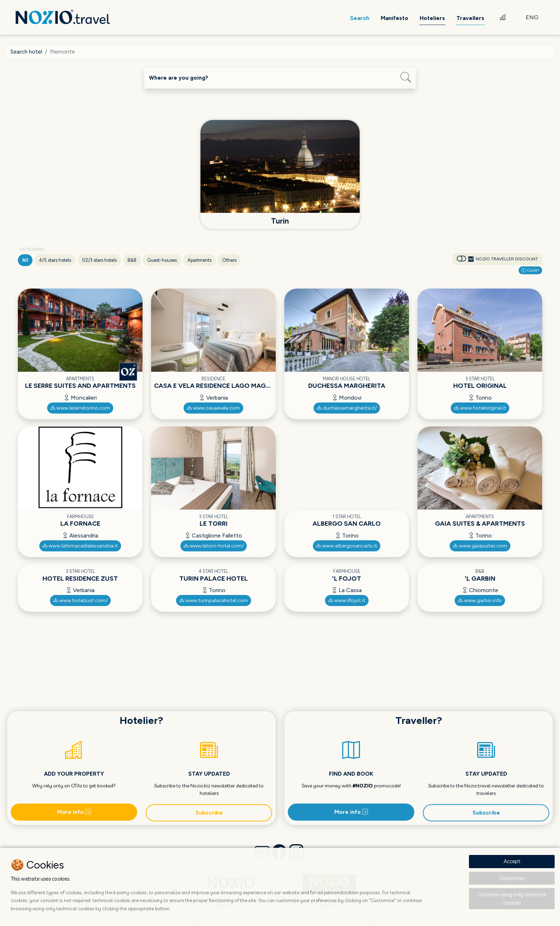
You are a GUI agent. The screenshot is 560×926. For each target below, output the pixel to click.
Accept (512, 861)
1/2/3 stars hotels (99, 260)
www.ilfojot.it (347, 600)
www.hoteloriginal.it (480, 408)
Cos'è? (530, 270)
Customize (512, 878)
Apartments (199, 260)
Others (229, 260)
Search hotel (27, 52)
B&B (132, 260)
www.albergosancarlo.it (347, 545)
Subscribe (209, 812)
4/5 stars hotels (55, 260)
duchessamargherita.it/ (347, 408)
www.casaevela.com (213, 408)
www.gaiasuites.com (480, 545)
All (25, 260)
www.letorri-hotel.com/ (214, 545)
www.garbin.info (480, 600)
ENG (532, 18)
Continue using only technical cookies (512, 899)
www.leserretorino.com (80, 408)
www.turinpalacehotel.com (214, 600)
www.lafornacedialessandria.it (80, 545)
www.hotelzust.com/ (80, 600)
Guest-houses (162, 260)
